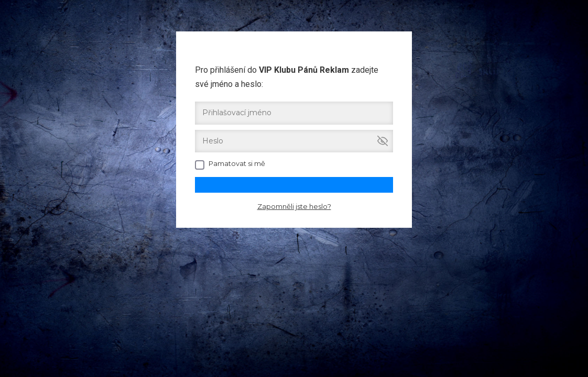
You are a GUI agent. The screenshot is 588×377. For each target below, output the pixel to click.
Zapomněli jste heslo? (294, 206)
